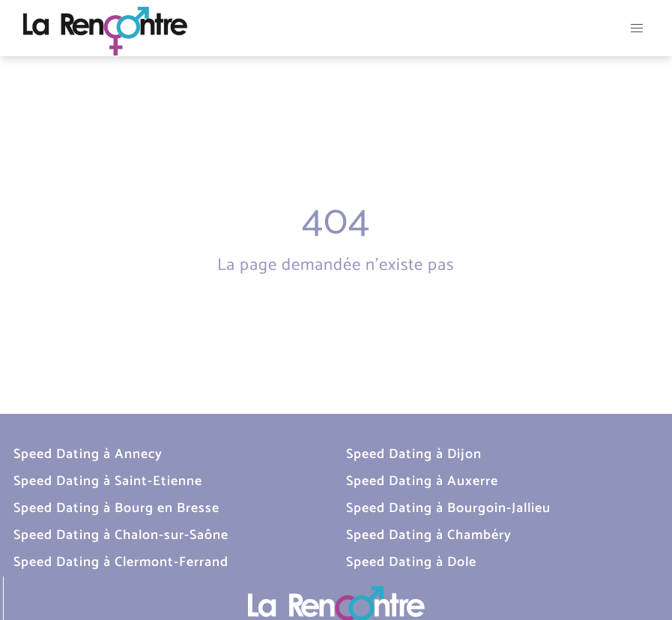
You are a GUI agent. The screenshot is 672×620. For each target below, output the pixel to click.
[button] (637, 28)
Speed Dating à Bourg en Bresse (116, 508)
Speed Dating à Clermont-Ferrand (121, 562)
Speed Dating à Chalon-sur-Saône (121, 535)
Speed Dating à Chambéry (429, 535)
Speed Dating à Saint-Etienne (108, 481)
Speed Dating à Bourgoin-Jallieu (448, 508)
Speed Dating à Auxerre (422, 481)
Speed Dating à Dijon (414, 454)
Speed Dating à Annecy (88, 454)
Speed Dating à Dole (411, 562)
